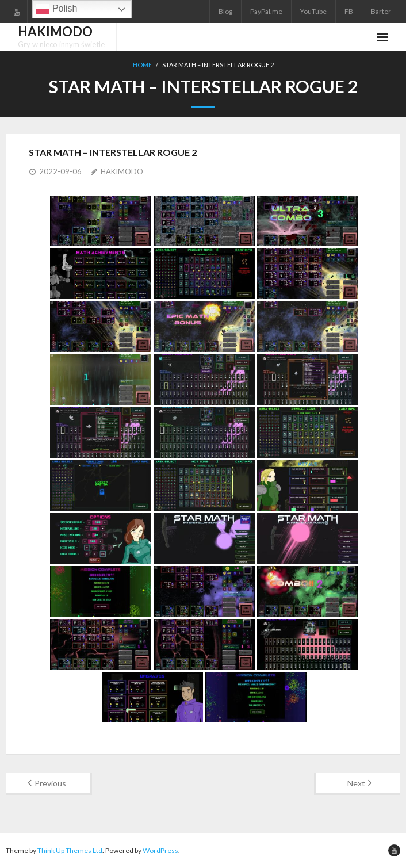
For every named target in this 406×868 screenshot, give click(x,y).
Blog (225, 11)
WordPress (160, 850)
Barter (381, 11)
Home (142, 65)
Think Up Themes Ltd (70, 850)
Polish (56, 9)
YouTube (313, 11)
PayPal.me (266, 11)
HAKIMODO (122, 171)
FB (349, 11)
